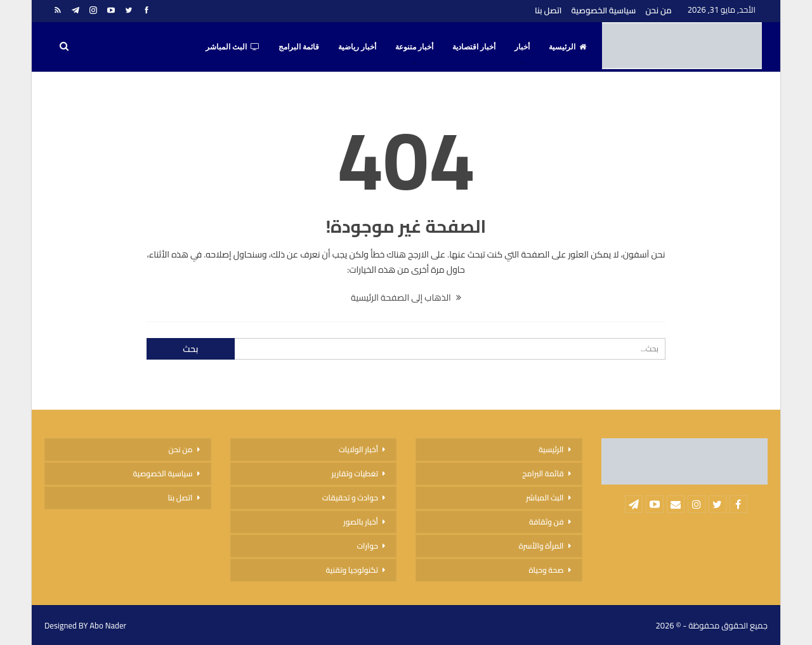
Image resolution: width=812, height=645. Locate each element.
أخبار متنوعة (414, 47)
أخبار (522, 47)
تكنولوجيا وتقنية (352, 570)
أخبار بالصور (361, 522)
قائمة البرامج (299, 47)
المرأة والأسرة (541, 546)
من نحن (658, 10)
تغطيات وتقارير (355, 473)
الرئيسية (567, 47)
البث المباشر (232, 47)
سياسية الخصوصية (603, 10)
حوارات (367, 546)
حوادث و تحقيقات (350, 498)
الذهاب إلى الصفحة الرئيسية (406, 297)
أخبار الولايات (358, 449)
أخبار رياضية (357, 47)
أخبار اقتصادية (474, 47)
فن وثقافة (547, 522)
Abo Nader (108, 625)
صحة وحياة (546, 570)
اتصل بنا (548, 10)
